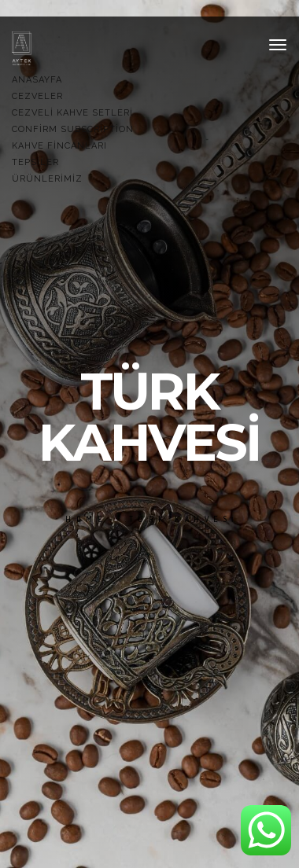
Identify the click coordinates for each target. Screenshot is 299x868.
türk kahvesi (184, 519)
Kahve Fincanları (59, 146)
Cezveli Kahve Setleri (72, 113)
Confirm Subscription (73, 129)
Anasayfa (37, 80)
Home (86, 519)
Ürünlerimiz (47, 179)
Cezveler (37, 96)
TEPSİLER (35, 162)
